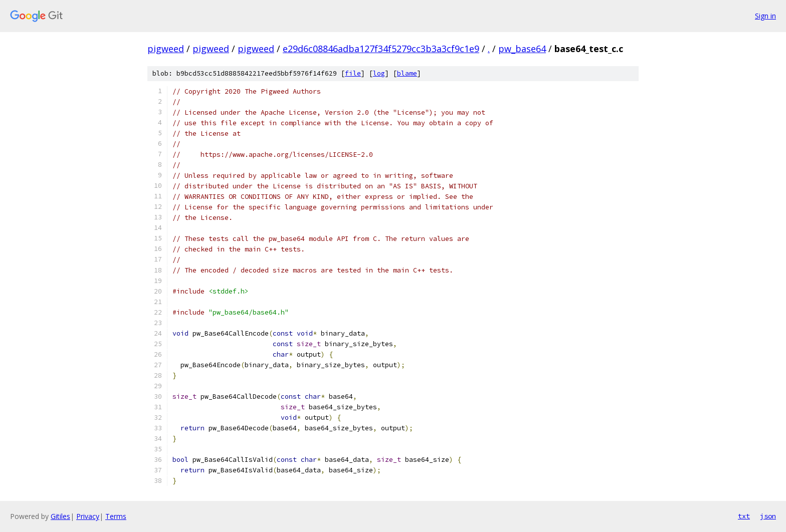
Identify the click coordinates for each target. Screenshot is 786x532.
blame (407, 73)
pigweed (166, 49)
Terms (116, 516)
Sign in (765, 16)
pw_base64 (522, 49)
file (353, 73)
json (768, 516)
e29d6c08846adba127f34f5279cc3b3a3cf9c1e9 (381, 49)
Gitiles (60, 516)
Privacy (88, 516)
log (379, 73)
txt (744, 516)
